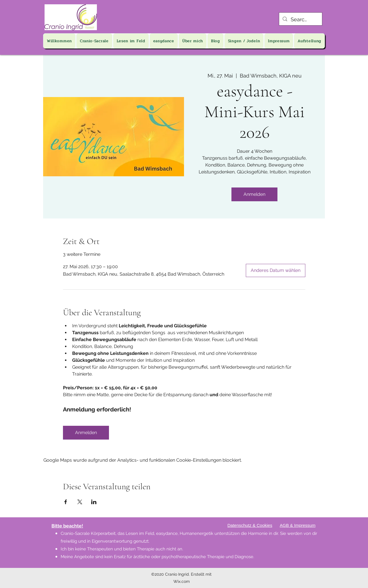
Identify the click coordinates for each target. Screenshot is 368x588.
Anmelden (254, 194)
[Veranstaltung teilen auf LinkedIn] (94, 502)
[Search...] (300, 20)
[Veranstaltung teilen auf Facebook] (66, 502)
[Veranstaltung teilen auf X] (80, 502)
